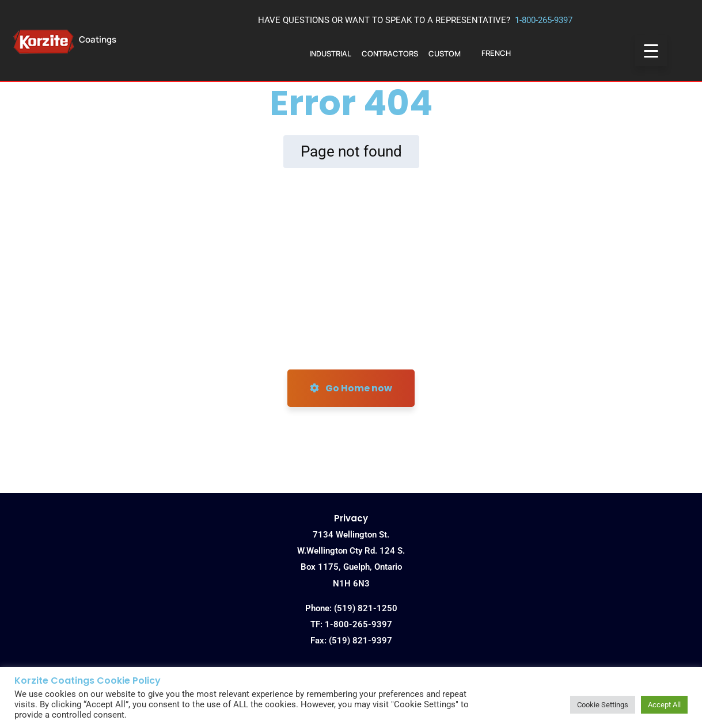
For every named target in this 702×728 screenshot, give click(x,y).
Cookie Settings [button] (603, 705)
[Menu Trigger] (651, 50)
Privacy (351, 518)
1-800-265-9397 (544, 20)
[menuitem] (496, 54)
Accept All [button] (664, 705)
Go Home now (351, 388)
